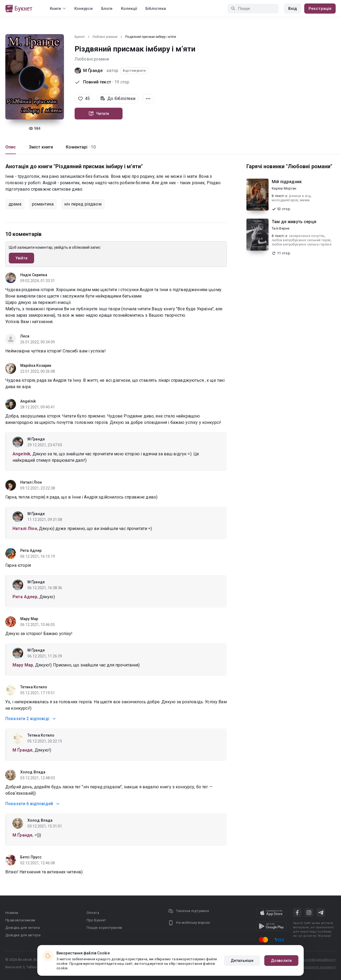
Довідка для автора (23, 935)
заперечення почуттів (307, 236)
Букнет (80, 37)
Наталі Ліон (31, 482)
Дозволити (281, 961)
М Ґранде (93, 71)
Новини (12, 913)
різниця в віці (300, 196)
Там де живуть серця (294, 222)
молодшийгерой (285, 200)
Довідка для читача (23, 928)
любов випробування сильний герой (301, 240)
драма (15, 204)
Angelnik (28, 401)
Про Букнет (96, 920)
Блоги (107, 9)
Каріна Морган (284, 188)
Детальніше (242, 961)
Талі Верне (281, 228)
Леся (25, 336)
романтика (43, 204)
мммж (305, 200)
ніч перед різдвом (83, 204)
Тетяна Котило (34, 687)
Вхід (293, 9)
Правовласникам (20, 920)
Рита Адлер (31, 551)
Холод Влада (33, 772)
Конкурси (84, 9)
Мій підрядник (287, 182)
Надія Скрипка (34, 275)
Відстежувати (134, 71)
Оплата (93, 913)
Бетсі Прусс (31, 857)
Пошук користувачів (104, 928)
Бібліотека (156, 9)
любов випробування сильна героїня (302, 244)
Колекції (129, 9)
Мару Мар (29, 619)
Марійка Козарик (36, 366)
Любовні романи (105, 37)
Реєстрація (320, 9)
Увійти (21, 258)
